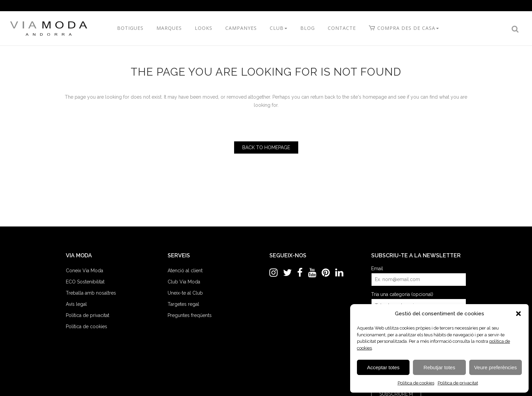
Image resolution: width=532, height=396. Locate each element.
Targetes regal (183, 304)
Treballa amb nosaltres (91, 293)
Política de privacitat (458, 383)
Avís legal (76, 304)
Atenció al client (185, 271)
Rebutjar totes (439, 367)
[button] (518, 314)
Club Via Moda (184, 282)
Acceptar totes (383, 367)
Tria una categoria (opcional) (402, 294)
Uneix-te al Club (185, 293)
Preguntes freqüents (190, 315)
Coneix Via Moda (84, 271)
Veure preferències (495, 367)
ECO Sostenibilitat (85, 282)
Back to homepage (266, 147)
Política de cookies (416, 383)
